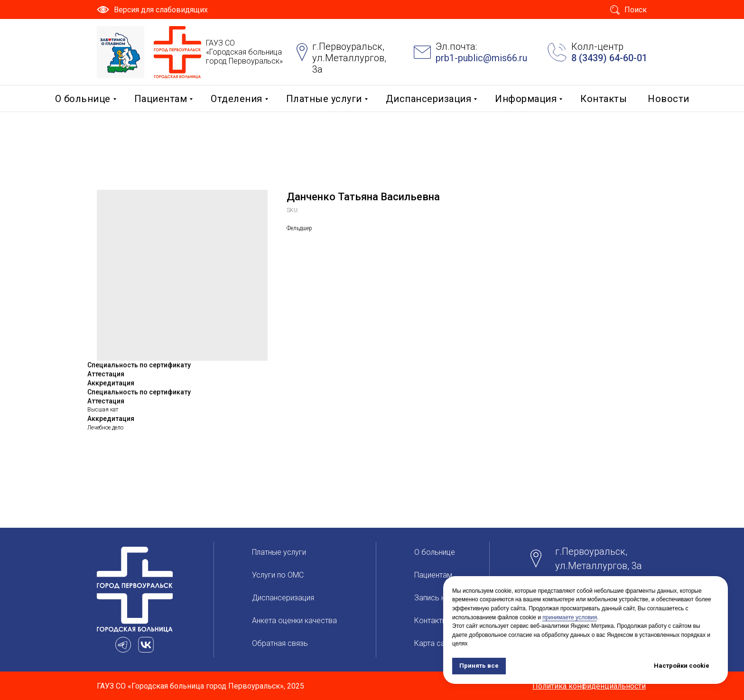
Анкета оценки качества (294, 621)
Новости (669, 99)
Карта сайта (435, 643)
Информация (526, 99)
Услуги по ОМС (278, 575)
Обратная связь (280, 643)
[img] (121, 52)
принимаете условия (570, 617)
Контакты (604, 99)
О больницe (83, 99)
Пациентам (161, 99)
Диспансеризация (429, 99)
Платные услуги (324, 99)
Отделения (237, 99)
